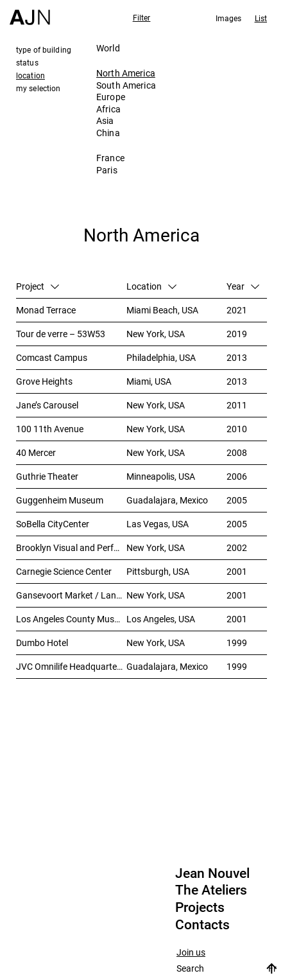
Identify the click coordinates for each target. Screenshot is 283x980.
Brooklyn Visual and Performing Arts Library (71, 547)
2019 (237, 334)
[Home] (30, 13)
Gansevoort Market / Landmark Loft (71, 595)
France (110, 158)
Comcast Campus (52, 357)
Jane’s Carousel (47, 405)
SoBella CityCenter (53, 524)
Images (229, 18)
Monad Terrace (46, 310)
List (261, 18)
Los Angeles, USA (161, 619)
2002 (237, 547)
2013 (237, 357)
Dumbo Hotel (42, 643)
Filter (142, 17)
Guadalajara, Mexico (167, 500)
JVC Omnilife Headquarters (70, 666)
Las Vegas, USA (158, 524)
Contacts (202, 925)
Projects (200, 907)
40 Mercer (36, 452)
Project (38, 286)
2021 (237, 310)
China (108, 133)
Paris (107, 170)
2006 (237, 476)
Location (151, 286)
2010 (237, 429)
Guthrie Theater (47, 476)
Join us (191, 953)
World (108, 48)
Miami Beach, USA (162, 310)
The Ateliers (211, 890)
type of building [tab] (44, 49)
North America (126, 73)
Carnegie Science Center (64, 571)
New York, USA (156, 334)
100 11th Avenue (50, 429)
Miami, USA (149, 381)
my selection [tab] (38, 88)
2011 (237, 405)
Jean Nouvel (212, 873)
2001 (237, 571)
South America (126, 85)
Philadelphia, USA (161, 357)
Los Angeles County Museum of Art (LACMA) (71, 619)
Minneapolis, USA (161, 476)
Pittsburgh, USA (158, 571)
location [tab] (30, 75)
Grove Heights (44, 381)
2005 (237, 500)
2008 (237, 452)
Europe (111, 97)
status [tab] (27, 62)
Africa (108, 109)
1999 (237, 643)
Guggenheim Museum (60, 500)
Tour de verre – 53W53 (61, 334)
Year (243, 286)
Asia (105, 120)
